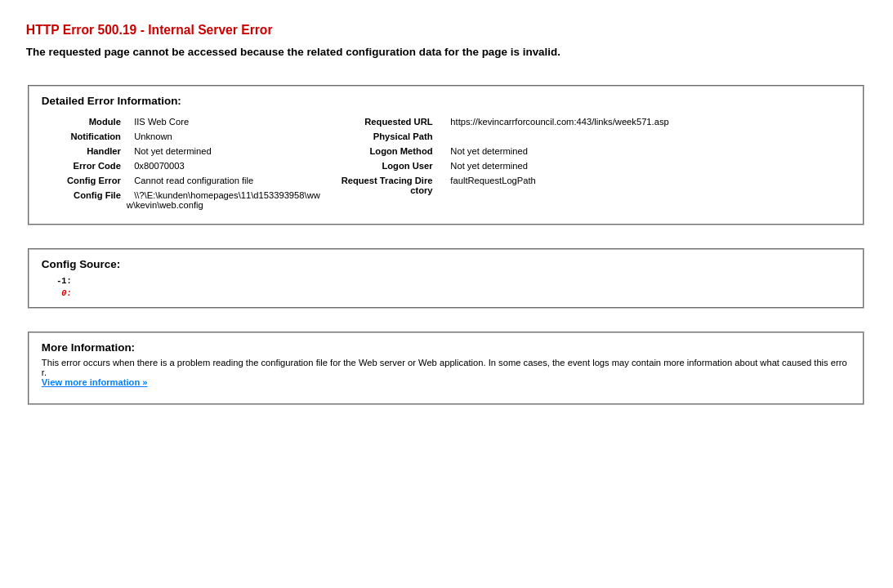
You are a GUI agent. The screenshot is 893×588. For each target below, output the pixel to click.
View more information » (95, 387)
